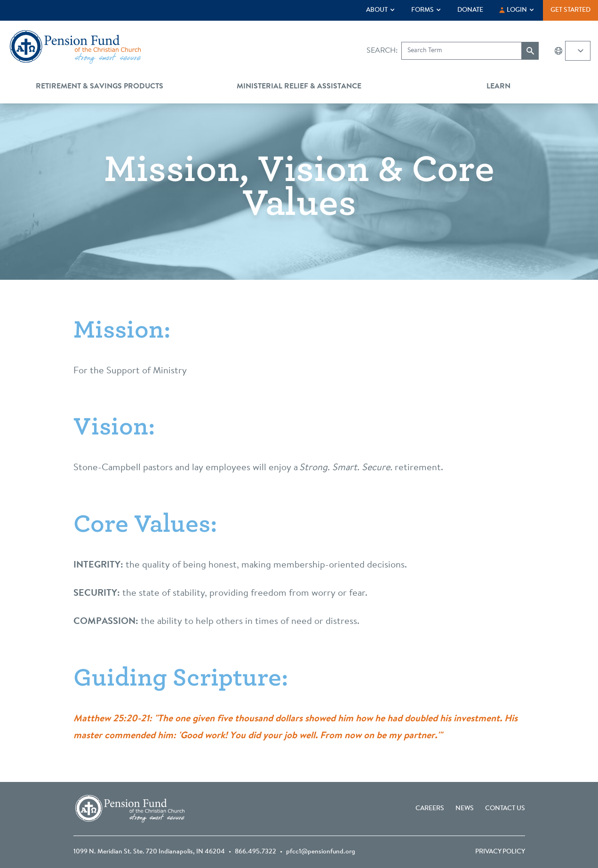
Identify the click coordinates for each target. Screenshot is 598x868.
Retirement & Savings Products (100, 87)
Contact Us (505, 809)
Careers (430, 809)
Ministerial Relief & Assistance (299, 87)
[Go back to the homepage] (75, 47)
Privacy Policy (500, 852)
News (465, 809)
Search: (382, 51)
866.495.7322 (255, 852)
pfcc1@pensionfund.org (321, 852)
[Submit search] (530, 51)
